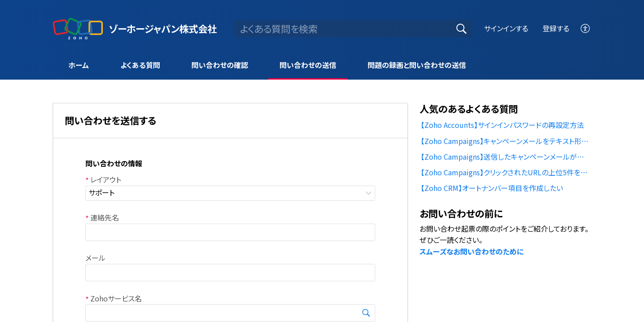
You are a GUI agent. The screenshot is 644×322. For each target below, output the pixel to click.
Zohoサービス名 (113, 298)
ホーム (79, 65)
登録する (556, 28)
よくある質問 (140, 65)
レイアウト (103, 179)
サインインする (506, 28)
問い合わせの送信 (308, 65)
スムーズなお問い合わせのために (471, 251)
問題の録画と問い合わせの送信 (417, 65)
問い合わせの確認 (220, 65)
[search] (353, 29)
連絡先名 (102, 217)
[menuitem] (586, 28)
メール (95, 258)
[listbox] (230, 193)
